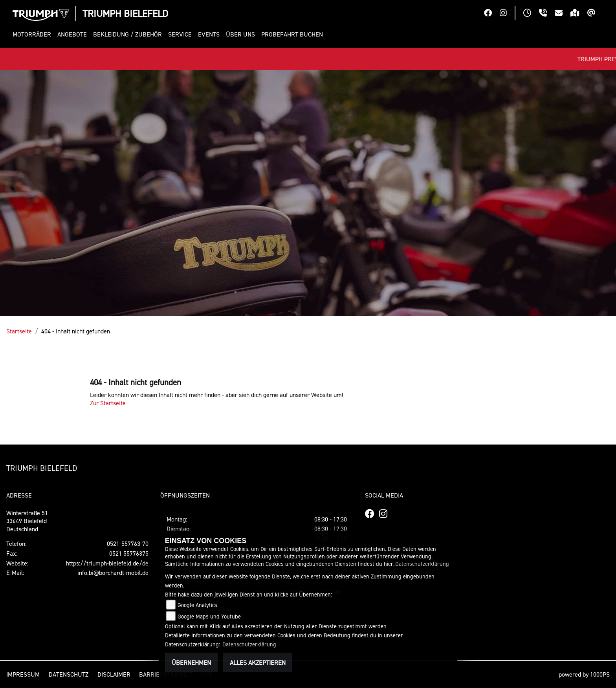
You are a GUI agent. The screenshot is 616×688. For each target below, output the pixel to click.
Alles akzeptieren (258, 662)
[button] (33, 34)
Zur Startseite (108, 403)
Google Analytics (197, 605)
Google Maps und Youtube (209, 616)
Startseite (19, 331)
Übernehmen (191, 662)
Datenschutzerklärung (422, 564)
